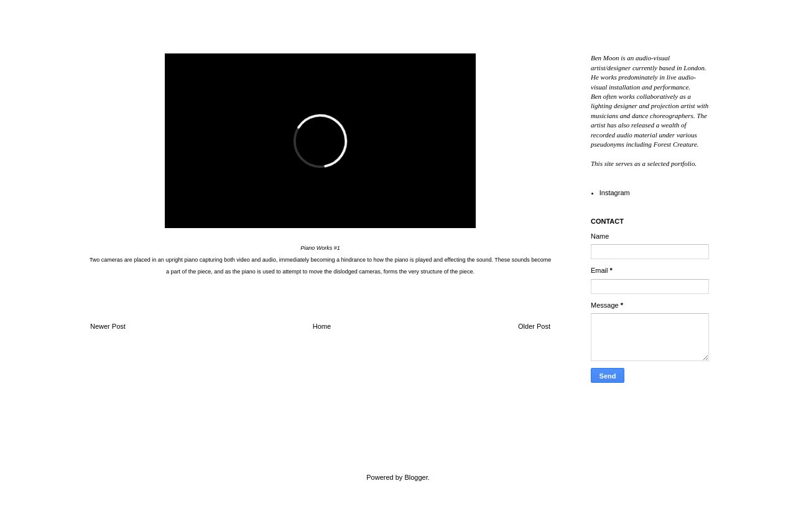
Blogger (416, 477)
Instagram (615, 193)
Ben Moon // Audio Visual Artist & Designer (158, 450)
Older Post (534, 326)
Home (322, 326)
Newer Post (108, 326)
